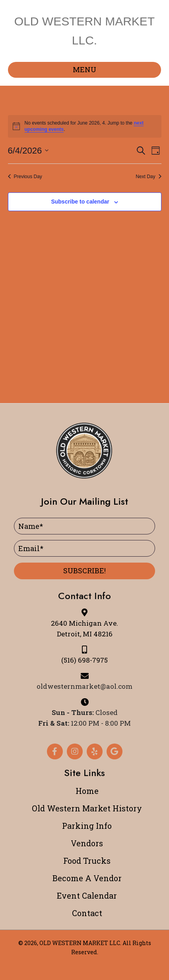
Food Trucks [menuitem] (87, 861)
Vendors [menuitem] (87, 843)
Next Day (148, 177)
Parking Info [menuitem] (87, 826)
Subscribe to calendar (80, 202)
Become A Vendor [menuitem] (87, 878)
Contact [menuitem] (87, 913)
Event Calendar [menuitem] (87, 895)
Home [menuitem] (87, 791)
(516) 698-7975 (84, 660)
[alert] (85, 126)
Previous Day (25, 177)
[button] (84, 571)
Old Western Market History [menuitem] (87, 808)
